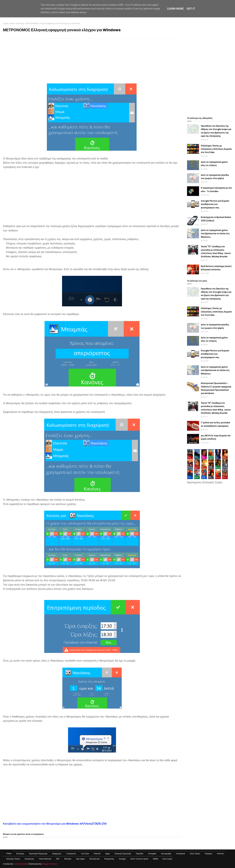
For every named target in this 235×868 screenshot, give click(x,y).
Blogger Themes (49, 864)
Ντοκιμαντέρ (109, 859)
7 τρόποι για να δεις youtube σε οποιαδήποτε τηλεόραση (215, 424)
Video (9, 853)
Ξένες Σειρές (167, 859)
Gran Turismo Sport (139, 859)
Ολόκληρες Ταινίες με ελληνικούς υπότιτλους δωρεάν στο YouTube (216, 149)
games (220, 854)
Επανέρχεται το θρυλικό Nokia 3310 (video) (216, 219)
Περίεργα (209, 854)
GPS (58, 859)
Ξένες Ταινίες (195, 854)
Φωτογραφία (166, 854)
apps (108, 854)
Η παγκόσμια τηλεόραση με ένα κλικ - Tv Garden (216, 190)
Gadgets (152, 854)
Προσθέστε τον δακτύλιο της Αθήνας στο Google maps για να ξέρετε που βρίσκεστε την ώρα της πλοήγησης (216, 131)
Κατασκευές (29, 859)
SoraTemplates (21, 864)
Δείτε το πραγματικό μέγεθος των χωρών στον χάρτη (215, 177)
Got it (191, 9)
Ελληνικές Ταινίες (13, 859)
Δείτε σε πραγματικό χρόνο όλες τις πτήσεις (214, 164)
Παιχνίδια (140, 854)
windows (20, 23)
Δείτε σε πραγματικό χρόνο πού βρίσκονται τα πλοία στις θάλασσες (215, 234)
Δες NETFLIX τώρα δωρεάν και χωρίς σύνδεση (216, 437)
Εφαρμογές (57, 854)
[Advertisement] (92, 62)
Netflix (156, 859)
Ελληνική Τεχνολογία (123, 854)
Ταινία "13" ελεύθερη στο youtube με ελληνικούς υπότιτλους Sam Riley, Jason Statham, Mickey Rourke (216, 252)
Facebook (180, 854)
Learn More (175, 9)
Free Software (45, 859)
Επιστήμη (20, 854)
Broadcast (95, 859)
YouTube (85, 854)
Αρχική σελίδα (9, 23)
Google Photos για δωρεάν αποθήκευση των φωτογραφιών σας (215, 204)
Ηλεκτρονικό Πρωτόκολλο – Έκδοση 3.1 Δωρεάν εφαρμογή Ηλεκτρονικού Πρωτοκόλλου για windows (216, 388)
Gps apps (80, 859)
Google (122, 859)
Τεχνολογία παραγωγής (38, 854)
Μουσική (68, 859)
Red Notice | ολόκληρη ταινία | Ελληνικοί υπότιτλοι (216, 268)
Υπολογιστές (71, 854)
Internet (97, 854)
